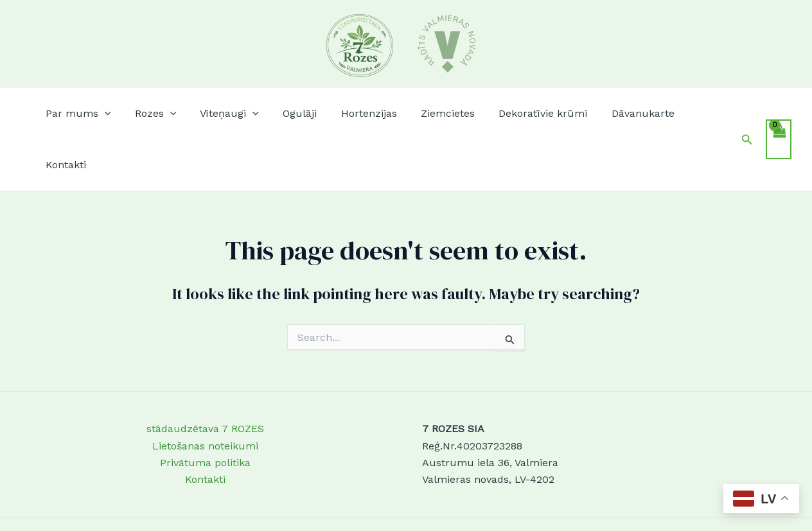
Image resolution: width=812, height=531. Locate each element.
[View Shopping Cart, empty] (779, 114)
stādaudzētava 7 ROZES (205, 377)
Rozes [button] (159, 114)
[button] (111, 114)
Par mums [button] (85, 114)
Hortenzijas (362, 113)
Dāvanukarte (626, 113)
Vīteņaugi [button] (230, 114)
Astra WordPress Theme (484, 499)
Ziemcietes (437, 113)
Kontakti (698, 113)
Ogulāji (296, 113)
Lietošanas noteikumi (205, 395)
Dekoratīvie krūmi (529, 113)
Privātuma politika (205, 411)
